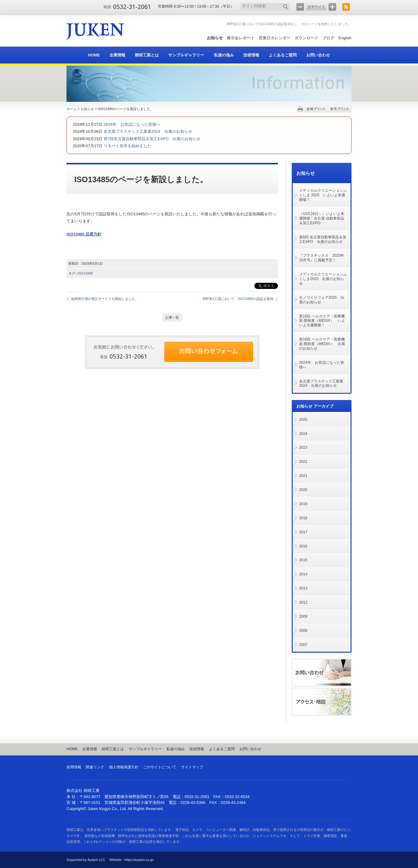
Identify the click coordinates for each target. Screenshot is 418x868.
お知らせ (215, 38)
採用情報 (74, 767)
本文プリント (340, 109)
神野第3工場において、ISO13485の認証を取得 (238, 299)
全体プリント (316, 109)
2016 (303, 546)
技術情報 (197, 749)
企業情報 (90, 749)
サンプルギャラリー (145, 749)
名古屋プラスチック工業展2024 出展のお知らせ (147, 131)
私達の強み (176, 749)
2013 (303, 588)
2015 (303, 560)
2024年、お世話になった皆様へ (131, 124)
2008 (303, 631)
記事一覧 (172, 317)
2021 (303, 476)
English (345, 38)
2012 (303, 602)
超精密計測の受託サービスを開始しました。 (105, 299)
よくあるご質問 (222, 749)
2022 (303, 462)
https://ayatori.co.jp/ (139, 860)
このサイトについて (160, 767)
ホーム (72, 109)
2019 (303, 504)
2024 (303, 434)
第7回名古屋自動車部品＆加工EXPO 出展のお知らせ (151, 139)
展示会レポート (241, 38)
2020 (303, 490)
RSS (346, 7)
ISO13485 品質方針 (84, 234)
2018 (303, 518)
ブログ (328, 38)
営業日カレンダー (275, 38)
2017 (303, 532)
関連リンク (95, 767)
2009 (303, 616)
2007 (303, 645)
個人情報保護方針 (124, 767)
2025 (303, 420)
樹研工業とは (113, 749)
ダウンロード (306, 38)
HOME (72, 749)
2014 (303, 574)
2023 (303, 447)
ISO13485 (85, 273)
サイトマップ (192, 767)
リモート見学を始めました (127, 146)
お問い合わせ (250, 749)
